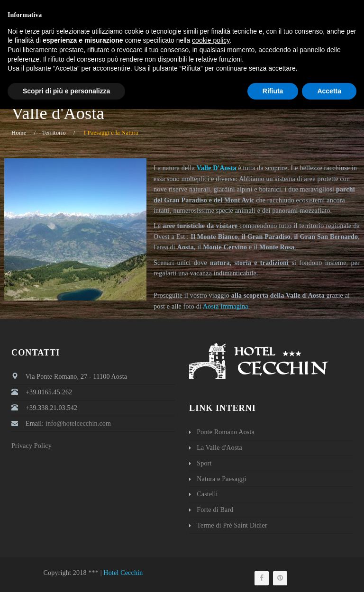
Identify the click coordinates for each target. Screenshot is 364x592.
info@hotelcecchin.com (274, 7)
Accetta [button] (329, 574)
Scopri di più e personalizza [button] (66, 574)
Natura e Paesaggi (221, 479)
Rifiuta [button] (273, 574)
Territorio (54, 133)
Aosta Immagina (226, 306)
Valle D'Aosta (217, 168)
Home (19, 133)
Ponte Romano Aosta (226, 432)
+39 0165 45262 (198, 7)
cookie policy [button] (211, 523)
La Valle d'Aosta (219, 448)
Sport (204, 463)
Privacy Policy (32, 446)
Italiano (336, 7)
